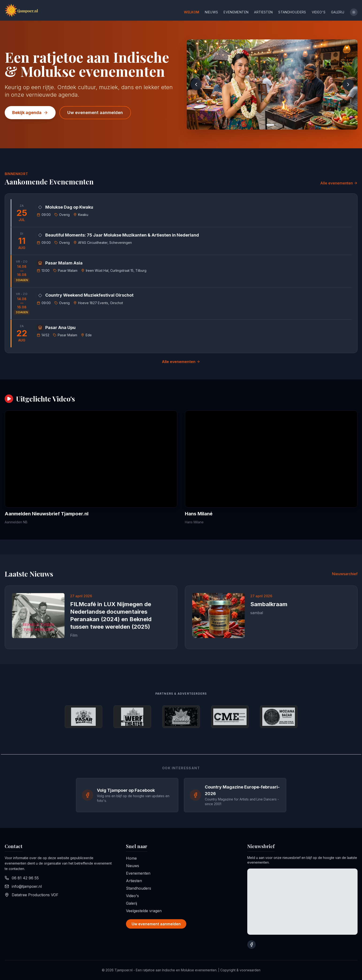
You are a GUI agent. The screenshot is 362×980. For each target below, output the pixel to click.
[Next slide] (348, 84)
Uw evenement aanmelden (95, 113)
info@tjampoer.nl (27, 886)
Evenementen (236, 12)
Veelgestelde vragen (144, 911)
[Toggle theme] (354, 12)
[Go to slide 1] (270, 125)
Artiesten (263, 12)
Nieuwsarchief (345, 574)
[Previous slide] (196, 84)
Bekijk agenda (30, 113)
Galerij (338, 12)
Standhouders (292, 12)
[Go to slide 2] (277, 125)
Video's (319, 12)
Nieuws (211, 12)
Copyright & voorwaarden (240, 970)
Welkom (192, 12)
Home (131, 858)
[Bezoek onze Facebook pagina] (251, 945)
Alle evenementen (339, 183)
